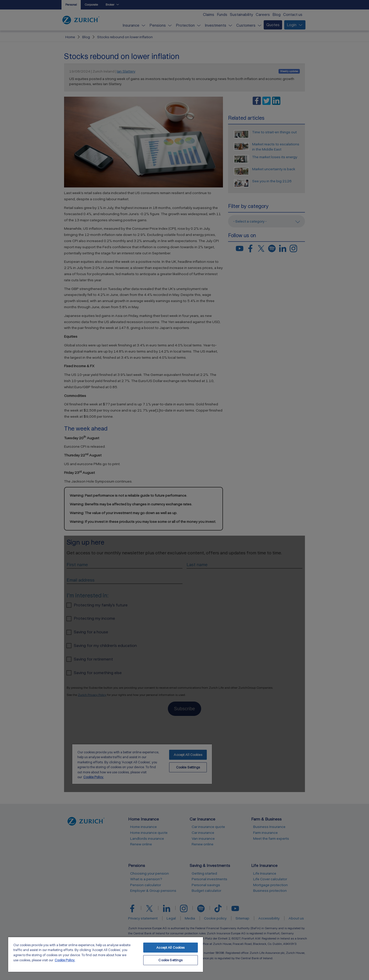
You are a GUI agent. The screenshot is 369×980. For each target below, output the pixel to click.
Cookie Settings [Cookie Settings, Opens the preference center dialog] (170, 960)
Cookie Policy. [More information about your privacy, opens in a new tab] (65, 960)
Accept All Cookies (170, 948)
